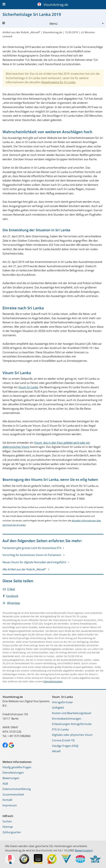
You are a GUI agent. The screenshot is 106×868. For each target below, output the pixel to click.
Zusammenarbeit (13, 794)
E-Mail (9, 589)
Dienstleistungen (53, 681)
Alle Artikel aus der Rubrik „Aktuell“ (25, 569)
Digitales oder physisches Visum (72, 735)
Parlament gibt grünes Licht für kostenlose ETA (32, 548)
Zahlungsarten (12, 832)
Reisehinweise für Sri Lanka (58, 82)
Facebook (11, 596)
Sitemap (8, 827)
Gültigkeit (58, 708)
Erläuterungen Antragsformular (72, 724)
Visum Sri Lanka (28, 387)
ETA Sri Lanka (60, 729)
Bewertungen (11, 778)
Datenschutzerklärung (17, 789)
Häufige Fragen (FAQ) (65, 746)
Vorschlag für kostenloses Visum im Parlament (32, 555)
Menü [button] (30, 24)
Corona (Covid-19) (63, 740)
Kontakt (7, 800)
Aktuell (56, 751)
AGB (5, 784)
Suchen (7, 821)
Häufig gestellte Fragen (17, 767)
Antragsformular (62, 702)
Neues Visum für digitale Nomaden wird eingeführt (34, 562)
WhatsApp (11, 603)
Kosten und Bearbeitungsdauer (72, 713)
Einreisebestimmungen (67, 719)
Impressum (10, 805)
